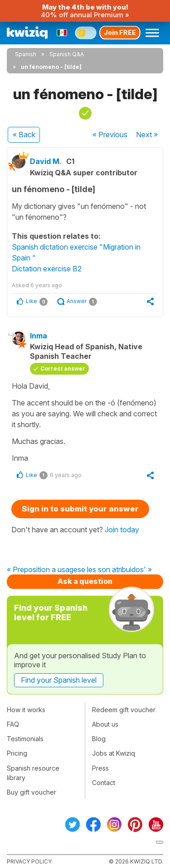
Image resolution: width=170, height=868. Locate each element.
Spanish (26, 54)
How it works (26, 710)
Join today (122, 530)
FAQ (13, 724)
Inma (39, 336)
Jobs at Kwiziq (114, 753)
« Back (24, 135)
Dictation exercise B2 (47, 269)
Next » (147, 135)
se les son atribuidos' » (115, 570)
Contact (104, 783)
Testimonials (25, 739)
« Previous (110, 135)
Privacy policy (29, 861)
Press (100, 768)
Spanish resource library (33, 773)
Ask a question (85, 581)
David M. (46, 161)
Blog (99, 739)
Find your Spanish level (59, 680)
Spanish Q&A (67, 54)
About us (105, 724)
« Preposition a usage (42, 570)
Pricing (17, 753)
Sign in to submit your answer (80, 509)
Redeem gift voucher (124, 710)
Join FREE (120, 32)
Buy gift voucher (32, 792)
